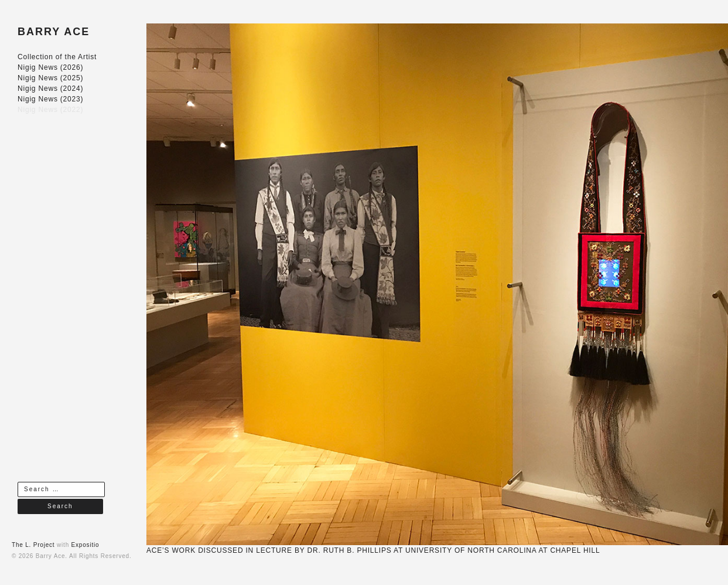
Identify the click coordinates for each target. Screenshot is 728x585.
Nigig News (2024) (50, 89)
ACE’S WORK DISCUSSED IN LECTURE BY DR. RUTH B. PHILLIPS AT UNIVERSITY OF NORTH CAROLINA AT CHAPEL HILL (373, 550)
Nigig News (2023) (50, 99)
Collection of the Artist (57, 57)
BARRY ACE (54, 32)
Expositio (86, 545)
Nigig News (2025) (50, 78)
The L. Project (33, 545)
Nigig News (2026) (50, 67)
